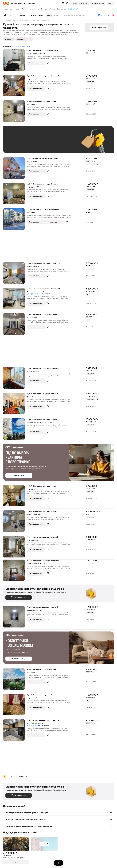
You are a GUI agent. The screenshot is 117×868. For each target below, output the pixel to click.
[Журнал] (52, 9)
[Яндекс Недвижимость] (15, 3)
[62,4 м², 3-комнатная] (15, 195)
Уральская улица (36, 292)
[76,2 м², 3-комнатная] (15, 706)
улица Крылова (31, 489)
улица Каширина (32, 371)
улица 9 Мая (30, 397)
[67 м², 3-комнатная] (15, 548)
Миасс (29, 292)
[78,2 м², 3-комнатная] (15, 404)
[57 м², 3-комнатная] (15, 618)
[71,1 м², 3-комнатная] (15, 731)
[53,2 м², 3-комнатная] (15, 87)
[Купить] (18, 9)
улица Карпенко (32, 161)
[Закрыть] (113, 15)
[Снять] (24, 9)
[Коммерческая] (34, 9)
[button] (67, 3)
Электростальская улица (34, 53)
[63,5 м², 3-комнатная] (15, 61)
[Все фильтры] (5, 15)
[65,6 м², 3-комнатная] (15, 274)
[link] (110, 3)
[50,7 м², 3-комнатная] (15, 571)
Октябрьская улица (33, 266)
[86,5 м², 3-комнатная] (15, 430)
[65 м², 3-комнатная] (15, 169)
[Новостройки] (9, 9)
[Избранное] (63, 3)
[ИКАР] (73, 9)
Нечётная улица (36, 723)
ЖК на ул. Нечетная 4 (33, 725)
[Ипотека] (44, 9)
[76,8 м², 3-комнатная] (15, 680)
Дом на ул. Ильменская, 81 (35, 294)
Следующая (22, 777)
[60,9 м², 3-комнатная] (15, 497)
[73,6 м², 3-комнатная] (15, 325)
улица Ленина (31, 79)
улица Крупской (32, 187)
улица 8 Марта (31, 317)
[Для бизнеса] (62, 9)
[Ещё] (31, 39)
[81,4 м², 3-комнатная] (15, 220)
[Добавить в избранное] (48, 63)
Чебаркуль (30, 422)
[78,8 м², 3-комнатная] (15, 112)
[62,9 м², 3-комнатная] (15, 379)
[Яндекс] (5, 3)
